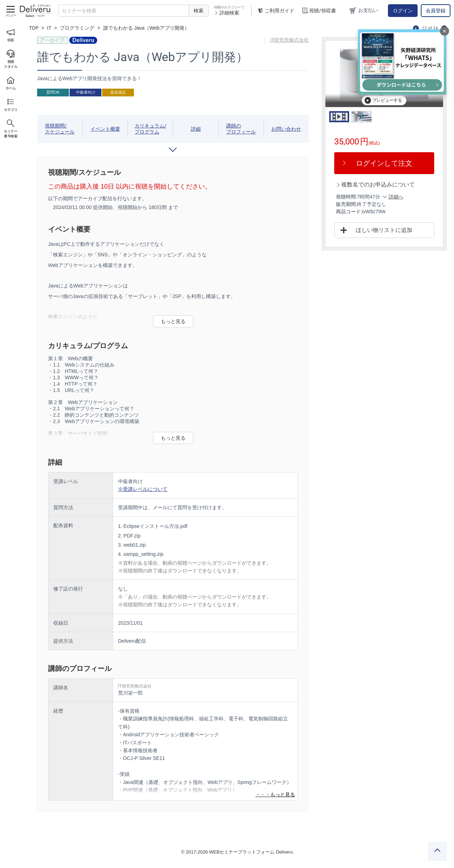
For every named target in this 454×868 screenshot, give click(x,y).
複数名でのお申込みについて (378, 185)
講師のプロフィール (241, 129)
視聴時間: (347, 197)
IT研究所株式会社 (289, 40)
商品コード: (349, 212)
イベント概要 (105, 129)
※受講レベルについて (143, 489)
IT (49, 28)
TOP (34, 28)
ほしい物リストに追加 (384, 230)
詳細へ (396, 197)
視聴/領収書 (319, 11)
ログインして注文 (384, 163)
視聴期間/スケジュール (60, 129)
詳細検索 (227, 13)
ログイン (403, 11)
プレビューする (383, 100)
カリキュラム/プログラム (151, 129)
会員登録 (436, 11)
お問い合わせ (286, 129)
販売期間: (347, 204)
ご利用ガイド (276, 11)
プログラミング (77, 28)
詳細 (196, 129)
